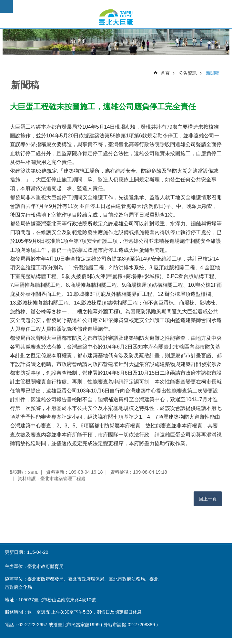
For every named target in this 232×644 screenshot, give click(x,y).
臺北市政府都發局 (45, 579)
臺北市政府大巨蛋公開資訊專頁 (116, 17)
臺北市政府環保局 (86, 579)
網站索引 (6, 6)
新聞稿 (213, 73)
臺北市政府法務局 (127, 579)
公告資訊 (188, 73)
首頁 (165, 73)
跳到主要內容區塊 (3, 3)
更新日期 (14, 552)
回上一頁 (208, 499)
